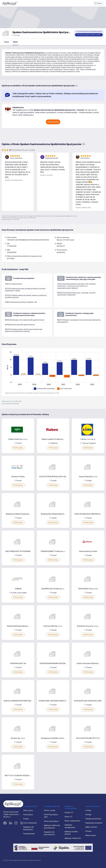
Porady (26, 819)
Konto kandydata (30, 823)
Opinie (15, 42)
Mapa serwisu (91, 835)
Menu (98, 3)
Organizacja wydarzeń (94, 823)
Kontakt (88, 815)
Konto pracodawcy (51, 821)
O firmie (88, 810)
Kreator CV (69, 812)
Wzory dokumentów (72, 821)
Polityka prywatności (93, 819)
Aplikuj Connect (91, 827)
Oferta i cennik (50, 810)
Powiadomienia (29, 834)
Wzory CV (68, 817)
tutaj (34, 218)
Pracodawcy (28, 815)
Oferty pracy (28, 810)
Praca (7, 42)
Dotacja (88, 831)
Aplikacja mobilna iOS (73, 838)
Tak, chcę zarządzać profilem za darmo (89, 35)
